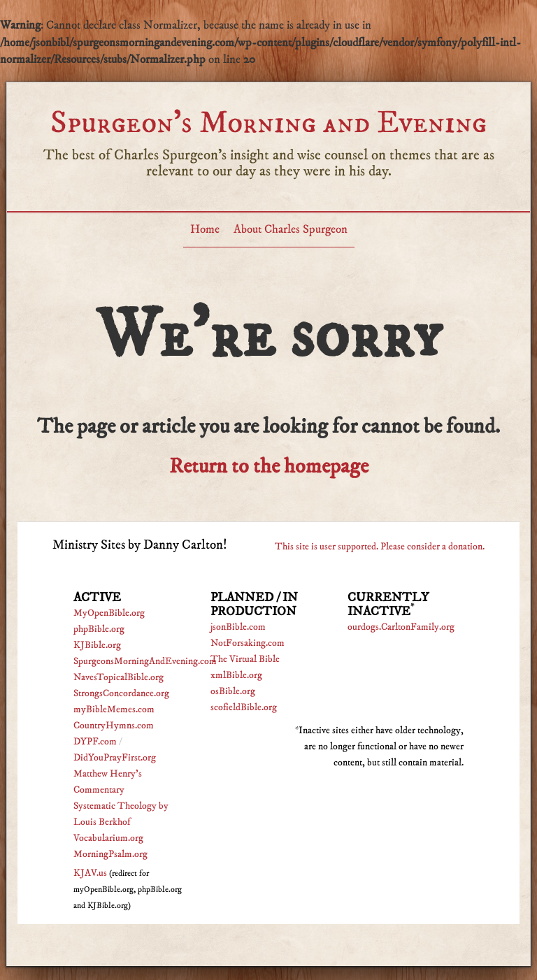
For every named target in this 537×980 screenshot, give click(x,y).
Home (205, 229)
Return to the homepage (269, 467)
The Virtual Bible (245, 659)
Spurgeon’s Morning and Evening (268, 123)
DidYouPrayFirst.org (115, 758)
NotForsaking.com (248, 643)
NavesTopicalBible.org (119, 677)
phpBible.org (99, 629)
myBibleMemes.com (114, 709)
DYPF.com (95, 742)
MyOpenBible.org (109, 613)
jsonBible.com (238, 627)
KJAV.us (90, 873)
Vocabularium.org (108, 838)
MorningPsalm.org (110, 854)
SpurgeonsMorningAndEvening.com (145, 661)
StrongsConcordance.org (121, 693)
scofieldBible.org (244, 707)
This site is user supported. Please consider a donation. (380, 547)
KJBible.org (97, 645)
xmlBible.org (236, 675)
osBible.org (233, 691)
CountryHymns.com (114, 726)
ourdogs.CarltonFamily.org (401, 627)
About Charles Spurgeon (291, 229)
